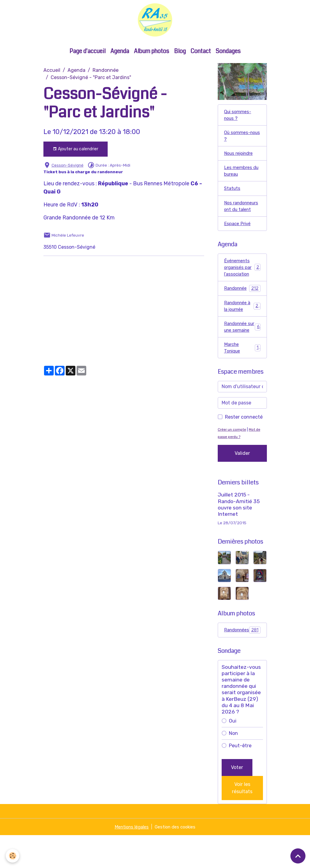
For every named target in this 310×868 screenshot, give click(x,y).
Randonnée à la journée (242, 328)
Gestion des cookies (177, 859)
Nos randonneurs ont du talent (239, 221)
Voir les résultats (242, 820)
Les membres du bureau (239, 180)
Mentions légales (130, 859)
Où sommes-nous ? (238, 144)
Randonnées (243, 663)
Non (233, 766)
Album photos (152, 57)
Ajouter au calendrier (76, 155)
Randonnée (106, 76)
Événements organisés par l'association (243, 288)
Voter (237, 800)
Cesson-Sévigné (68, 171)
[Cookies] (13, 855)
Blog (180, 57)
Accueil (52, 76)
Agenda (120, 57)
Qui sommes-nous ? (239, 121)
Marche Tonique (242, 380)
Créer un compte (233, 462)
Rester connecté (244, 450)
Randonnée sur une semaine (242, 354)
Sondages (228, 57)
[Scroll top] (298, 856)
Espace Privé (238, 243)
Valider (242, 486)
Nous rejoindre (241, 162)
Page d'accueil (87, 57)
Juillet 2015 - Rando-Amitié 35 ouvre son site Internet (239, 537)
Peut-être (240, 778)
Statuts (233, 199)
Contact (201, 57)
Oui (233, 753)
